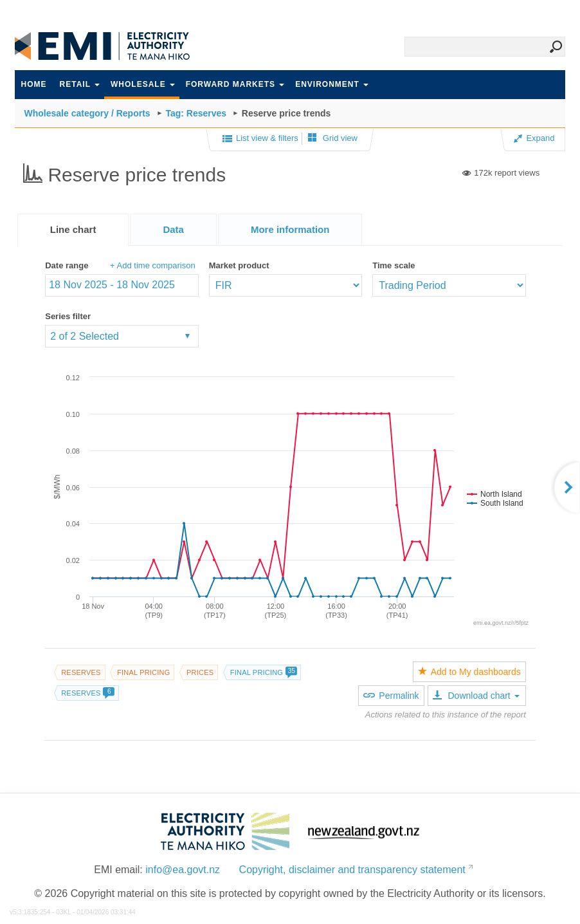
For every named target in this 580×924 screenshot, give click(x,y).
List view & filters (260, 139)
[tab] (73, 230)
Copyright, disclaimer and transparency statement (352, 870)
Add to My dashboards (469, 672)
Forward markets (235, 84)
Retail (80, 84)
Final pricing (143, 672)
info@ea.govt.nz (183, 870)
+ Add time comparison (153, 265)
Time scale (394, 265)
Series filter (68, 316)
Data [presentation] (173, 229)
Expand (534, 138)
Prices (200, 672)
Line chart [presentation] (73, 229)
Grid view (333, 138)
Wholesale (143, 84)
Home (34, 84)
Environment (332, 84)
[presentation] (290, 230)
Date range (67, 265)
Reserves (81, 672)
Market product (239, 265)
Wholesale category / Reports (87, 113)
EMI (111, 46)
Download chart (476, 696)
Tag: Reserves (196, 113)
